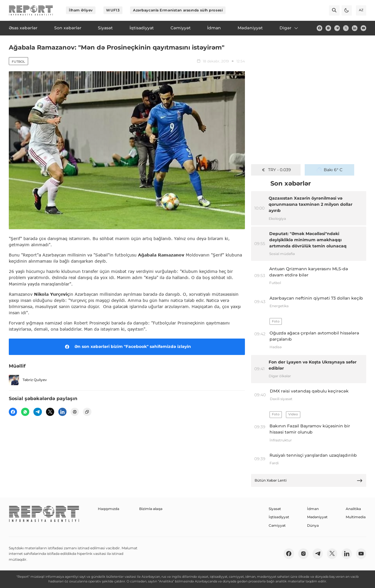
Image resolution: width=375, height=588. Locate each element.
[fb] (319, 28)
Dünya (313, 525)
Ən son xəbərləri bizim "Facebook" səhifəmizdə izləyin (127, 347)
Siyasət (275, 509)
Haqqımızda (109, 509)
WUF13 (113, 10)
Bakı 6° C (330, 170)
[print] (75, 412)
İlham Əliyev (81, 10)
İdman (313, 509)
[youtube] (363, 28)
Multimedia (356, 517)
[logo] (31, 10)
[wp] (25, 412)
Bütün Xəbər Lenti (309, 481)
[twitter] (346, 28)
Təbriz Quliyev (28, 380)
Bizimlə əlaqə (151, 509)
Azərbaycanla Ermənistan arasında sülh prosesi (178, 10)
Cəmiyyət (277, 525)
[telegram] (337, 28)
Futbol (18, 62)
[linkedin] (355, 28)
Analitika (353, 509)
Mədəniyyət (317, 517)
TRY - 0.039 (276, 170)
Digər (289, 28)
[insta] (328, 28)
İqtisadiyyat (279, 517)
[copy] (87, 412)
